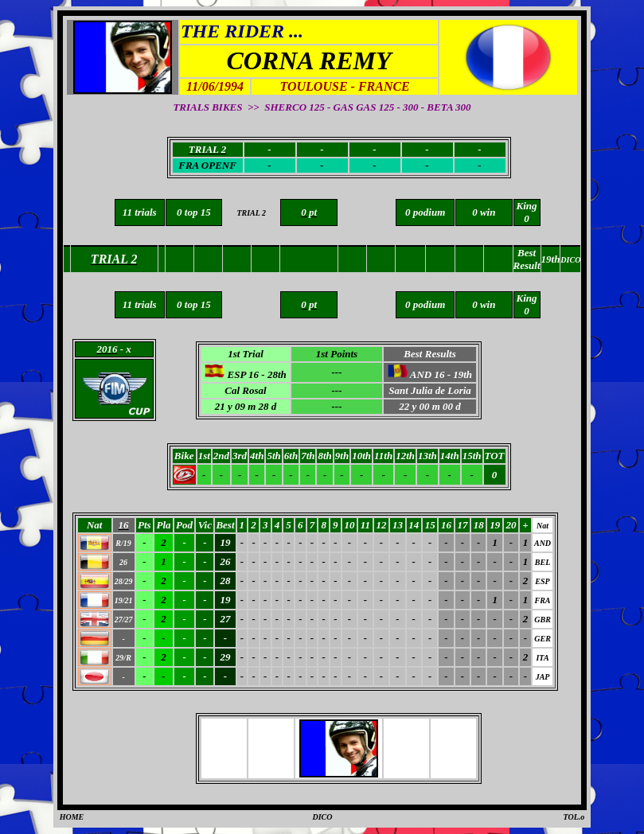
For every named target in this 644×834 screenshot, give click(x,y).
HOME (72, 817)
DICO (322, 817)
